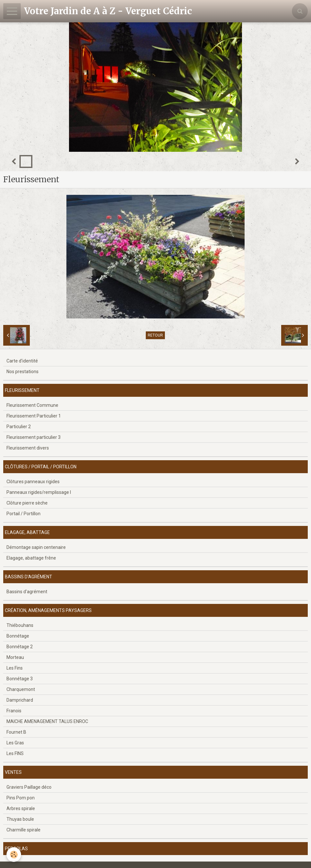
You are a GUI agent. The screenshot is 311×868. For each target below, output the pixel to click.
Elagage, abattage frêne (31, 558)
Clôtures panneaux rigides (33, 482)
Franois (14, 711)
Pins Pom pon (21, 798)
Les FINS (15, 753)
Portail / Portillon (23, 514)
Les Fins (15, 668)
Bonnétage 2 (20, 647)
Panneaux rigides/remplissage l (39, 492)
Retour (155, 335)
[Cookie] (14, 855)
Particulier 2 (19, 427)
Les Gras (15, 743)
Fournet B (16, 732)
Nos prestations (23, 372)
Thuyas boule (20, 819)
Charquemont (21, 689)
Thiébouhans (20, 625)
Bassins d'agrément (27, 592)
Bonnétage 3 (20, 679)
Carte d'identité (22, 361)
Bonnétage (18, 636)
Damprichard (20, 700)
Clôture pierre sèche (27, 503)
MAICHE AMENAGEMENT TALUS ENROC (47, 721)
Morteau (15, 657)
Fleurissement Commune (32, 405)
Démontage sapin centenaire (36, 547)
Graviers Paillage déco (29, 787)
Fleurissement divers (28, 448)
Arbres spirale (21, 808)
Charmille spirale (23, 830)
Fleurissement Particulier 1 (34, 416)
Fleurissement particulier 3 (34, 437)
